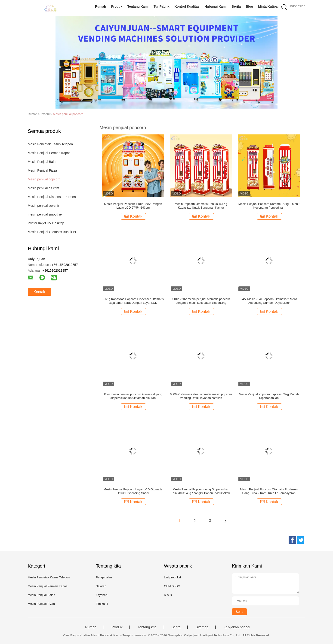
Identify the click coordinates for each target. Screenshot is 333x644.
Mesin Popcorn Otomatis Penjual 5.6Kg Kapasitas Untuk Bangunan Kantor (201, 206)
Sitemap (202, 627)
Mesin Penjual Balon (43, 162)
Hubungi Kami (216, 6)
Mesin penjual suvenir (43, 206)
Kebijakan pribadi (237, 627)
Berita (236, 6)
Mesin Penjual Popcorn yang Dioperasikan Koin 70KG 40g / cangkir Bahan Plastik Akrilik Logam (201, 491)
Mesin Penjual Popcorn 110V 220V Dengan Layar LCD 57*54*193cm (133, 206)
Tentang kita (147, 627)
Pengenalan (104, 577)
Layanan (102, 595)
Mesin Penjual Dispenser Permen (52, 197)
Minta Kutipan (269, 6)
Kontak (39, 292)
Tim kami (102, 604)
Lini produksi (172, 577)
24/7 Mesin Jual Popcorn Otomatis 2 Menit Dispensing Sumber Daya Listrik (269, 301)
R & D (168, 595)
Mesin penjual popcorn (68, 114)
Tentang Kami (138, 6)
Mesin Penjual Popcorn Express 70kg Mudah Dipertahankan (269, 396)
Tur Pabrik (161, 6)
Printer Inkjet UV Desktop (46, 223)
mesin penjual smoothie (45, 214)
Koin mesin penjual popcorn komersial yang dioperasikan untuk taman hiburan (133, 396)
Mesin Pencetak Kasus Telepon (50, 144)
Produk (117, 6)
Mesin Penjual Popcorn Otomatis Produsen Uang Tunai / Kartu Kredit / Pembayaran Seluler (269, 491)
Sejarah (101, 586)
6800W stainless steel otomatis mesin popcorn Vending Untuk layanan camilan (201, 396)
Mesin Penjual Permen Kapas (49, 153)
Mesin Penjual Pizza (42, 170)
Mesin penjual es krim (43, 188)
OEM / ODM (172, 586)
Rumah (100, 6)
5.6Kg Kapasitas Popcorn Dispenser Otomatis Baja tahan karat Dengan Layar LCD (133, 301)
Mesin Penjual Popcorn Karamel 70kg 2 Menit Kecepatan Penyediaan (269, 206)
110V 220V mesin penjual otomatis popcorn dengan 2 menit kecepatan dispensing (201, 301)
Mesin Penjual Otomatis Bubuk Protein (54, 232)
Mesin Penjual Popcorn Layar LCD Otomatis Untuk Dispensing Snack (133, 491)
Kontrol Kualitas (187, 6)
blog (249, 6)
